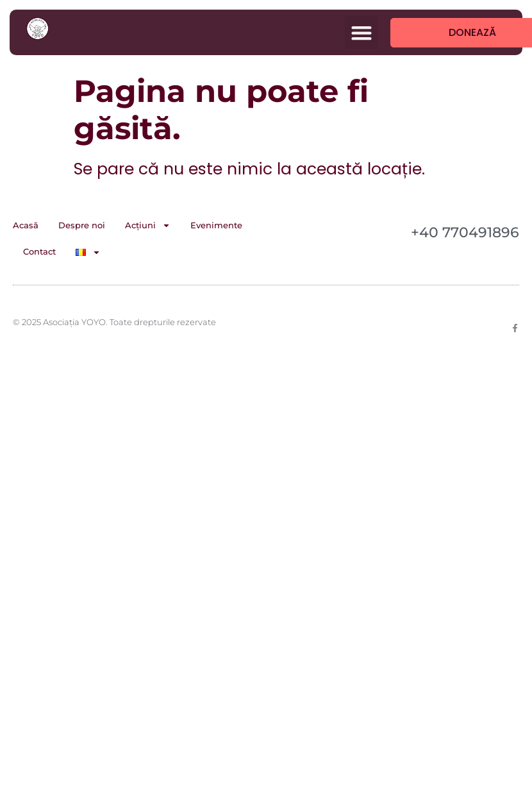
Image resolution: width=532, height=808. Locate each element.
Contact (39, 251)
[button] (361, 32)
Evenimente (216, 225)
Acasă (26, 225)
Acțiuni (148, 225)
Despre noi (82, 225)
